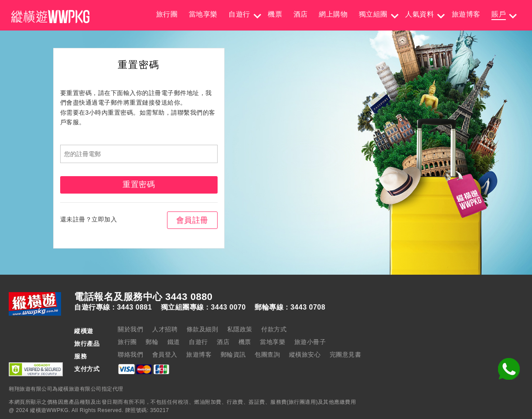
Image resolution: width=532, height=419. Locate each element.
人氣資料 (419, 14)
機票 (275, 14)
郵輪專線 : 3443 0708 (290, 307)
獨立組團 (373, 14)
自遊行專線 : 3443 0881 (113, 307)
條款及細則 (203, 329)
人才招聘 (165, 329)
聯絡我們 (130, 354)
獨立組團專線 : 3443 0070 (203, 307)
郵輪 (152, 342)
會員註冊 (192, 220)
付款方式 (274, 329)
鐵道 (174, 342)
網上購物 (333, 14)
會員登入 (165, 354)
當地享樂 (203, 14)
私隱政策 (240, 329)
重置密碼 (139, 184)
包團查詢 (267, 354)
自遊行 (239, 14)
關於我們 (130, 329)
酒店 (301, 14)
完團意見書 (346, 354)
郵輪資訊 (233, 354)
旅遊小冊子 (310, 342)
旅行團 (167, 14)
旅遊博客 (466, 14)
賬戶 (499, 14)
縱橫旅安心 (305, 354)
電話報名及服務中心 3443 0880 (143, 297)
